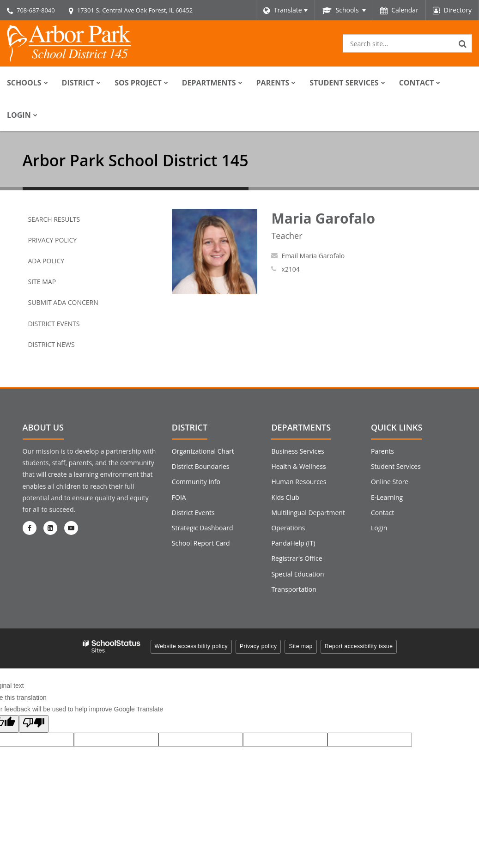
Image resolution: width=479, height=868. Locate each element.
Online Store (390, 482)
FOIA (179, 497)
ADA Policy (46, 261)
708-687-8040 (36, 10)
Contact (382, 513)
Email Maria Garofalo (313, 256)
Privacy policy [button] (258, 646)
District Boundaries (201, 466)
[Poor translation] (34, 724)
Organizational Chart (203, 451)
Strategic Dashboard (203, 528)
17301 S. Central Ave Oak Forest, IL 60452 (135, 10)
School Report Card (201, 543)
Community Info (196, 482)
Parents (382, 451)
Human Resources (299, 482)
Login (379, 528)
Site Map (42, 282)
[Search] (463, 43)
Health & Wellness (298, 466)
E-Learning (387, 497)
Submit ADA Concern (63, 302)
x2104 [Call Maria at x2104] (290, 269)
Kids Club (285, 497)
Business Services (297, 451)
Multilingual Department (308, 513)
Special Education (297, 574)
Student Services (396, 466)
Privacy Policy (53, 240)
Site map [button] (300, 646)
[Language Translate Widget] (285, 10)
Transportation (294, 589)
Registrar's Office (297, 558)
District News (52, 344)
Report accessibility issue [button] (359, 646)
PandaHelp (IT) (293, 543)
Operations (288, 528)
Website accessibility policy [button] (191, 646)
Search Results (54, 219)
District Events (54, 324)
